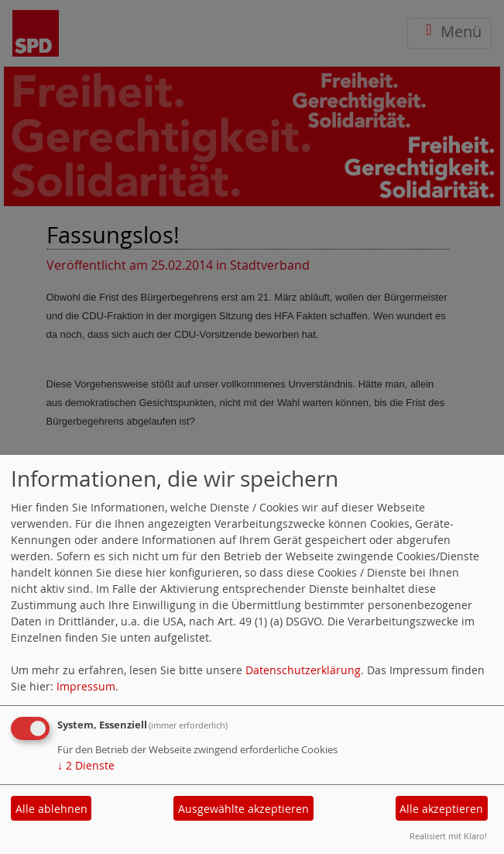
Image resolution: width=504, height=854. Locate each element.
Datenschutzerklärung (303, 670)
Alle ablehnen (51, 809)
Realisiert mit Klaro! (448, 836)
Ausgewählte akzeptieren (243, 809)
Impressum (86, 686)
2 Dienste (86, 765)
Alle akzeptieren (441, 809)
